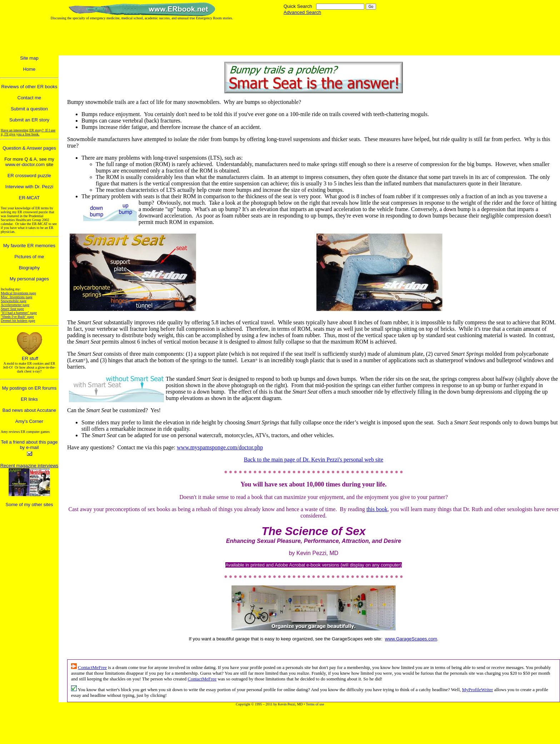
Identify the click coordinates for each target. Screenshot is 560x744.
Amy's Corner (29, 421)
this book (377, 509)
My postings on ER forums (29, 388)
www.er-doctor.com (25, 164)
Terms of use (315, 704)
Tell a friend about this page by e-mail (29, 445)
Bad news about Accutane (29, 410)
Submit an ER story (29, 120)
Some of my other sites (29, 505)
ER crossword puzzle (29, 176)
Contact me (29, 98)
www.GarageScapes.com (411, 639)
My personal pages (29, 279)
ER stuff (30, 358)
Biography (29, 268)
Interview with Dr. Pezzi (29, 187)
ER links (29, 399)
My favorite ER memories (29, 246)
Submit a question (29, 109)
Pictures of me (29, 257)
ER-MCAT (29, 198)
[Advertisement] (222, 38)
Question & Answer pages (29, 148)
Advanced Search (302, 12)
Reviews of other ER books (29, 87)
